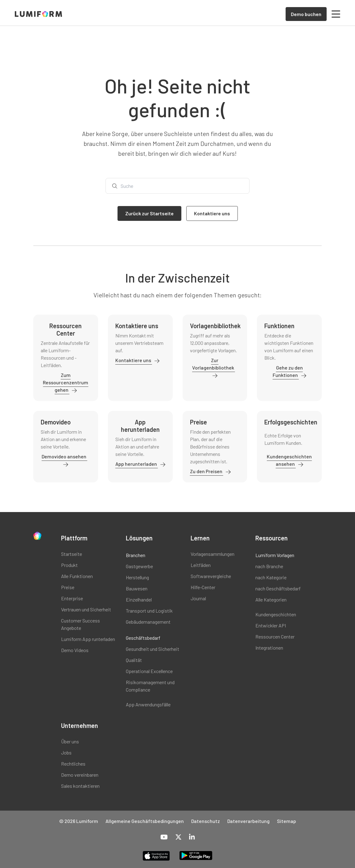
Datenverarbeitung (248, 821)
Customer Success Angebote (80, 624)
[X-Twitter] (178, 837)
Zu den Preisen (207, 471)
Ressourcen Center (275, 637)
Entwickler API (271, 625)
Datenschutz (206, 821)
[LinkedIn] (192, 837)
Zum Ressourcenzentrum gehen (66, 382)
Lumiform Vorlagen (275, 555)
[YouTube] (164, 837)
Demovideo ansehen (64, 456)
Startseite (72, 554)
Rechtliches (73, 764)
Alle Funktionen (77, 576)
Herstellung (137, 577)
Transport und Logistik (149, 611)
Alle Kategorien (271, 599)
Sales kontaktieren (80, 786)
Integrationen (269, 648)
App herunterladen (137, 464)
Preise (68, 587)
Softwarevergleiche (211, 576)
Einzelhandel (139, 599)
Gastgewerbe (139, 566)
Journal (198, 598)
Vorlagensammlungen (213, 554)
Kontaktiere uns (134, 360)
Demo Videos (75, 650)
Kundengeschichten (276, 614)
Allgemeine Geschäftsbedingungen (145, 821)
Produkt (69, 565)
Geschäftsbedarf (143, 638)
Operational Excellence (149, 671)
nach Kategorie (271, 577)
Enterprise (72, 598)
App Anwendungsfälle (148, 704)
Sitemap (287, 821)
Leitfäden (201, 565)
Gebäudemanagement (148, 622)
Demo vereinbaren (80, 775)
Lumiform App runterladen (88, 639)
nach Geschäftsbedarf (278, 588)
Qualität (134, 660)
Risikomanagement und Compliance (150, 686)
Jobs (66, 752)
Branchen (136, 555)
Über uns (70, 741)
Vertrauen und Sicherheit (86, 609)
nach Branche (269, 566)
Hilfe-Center (203, 587)
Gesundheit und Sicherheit (153, 649)
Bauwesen (137, 588)
